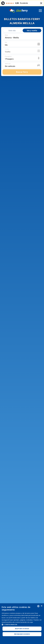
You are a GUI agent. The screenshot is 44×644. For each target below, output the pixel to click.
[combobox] (38, 606)
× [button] (41, 606)
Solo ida (12, 30)
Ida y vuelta (32, 30)
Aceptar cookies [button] (22, 629)
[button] (22, 625)
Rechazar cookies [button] (22, 634)
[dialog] (22, 624)
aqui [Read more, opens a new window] (31, 622)
